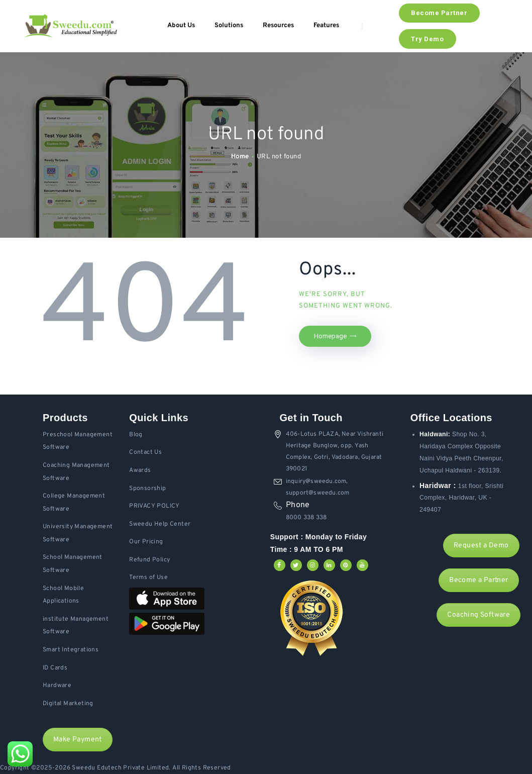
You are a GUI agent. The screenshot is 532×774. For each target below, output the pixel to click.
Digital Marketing (68, 704)
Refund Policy (149, 560)
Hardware (57, 686)
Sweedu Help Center (160, 524)
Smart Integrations (71, 650)
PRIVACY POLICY (154, 506)
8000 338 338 (306, 518)
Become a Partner (478, 580)
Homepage (330, 336)
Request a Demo (481, 546)
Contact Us (145, 452)
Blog (136, 435)
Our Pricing (146, 542)
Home (240, 157)
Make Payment (78, 740)
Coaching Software (478, 615)
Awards (140, 470)
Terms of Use (148, 577)
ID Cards (55, 668)
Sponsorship (147, 489)
